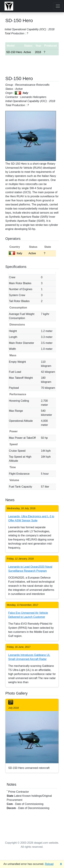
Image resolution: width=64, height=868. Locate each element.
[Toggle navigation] (58, 6)
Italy (16, 253)
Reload (49, 864)
